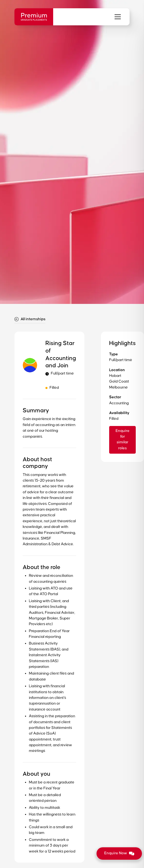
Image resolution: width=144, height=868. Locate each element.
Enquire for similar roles (123, 439)
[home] (34, 17)
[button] (118, 17)
